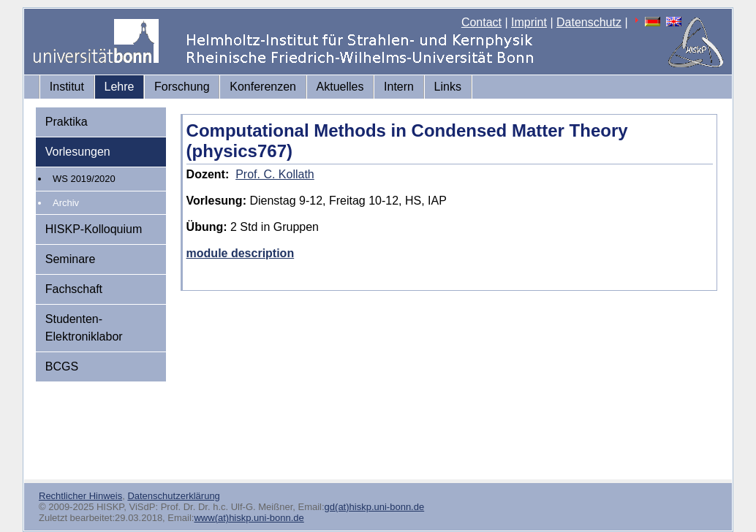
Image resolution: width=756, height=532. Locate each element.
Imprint (529, 22)
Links (448, 87)
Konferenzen (263, 87)
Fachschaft (74, 289)
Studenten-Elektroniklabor (84, 328)
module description (241, 253)
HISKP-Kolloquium (94, 229)
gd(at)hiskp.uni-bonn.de (375, 507)
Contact (481, 22)
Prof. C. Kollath (275, 174)
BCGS (62, 366)
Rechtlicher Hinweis (80, 496)
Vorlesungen (78, 152)
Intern (399, 87)
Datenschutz (589, 22)
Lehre (120, 87)
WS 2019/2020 (84, 179)
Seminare (70, 259)
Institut (67, 87)
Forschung (182, 87)
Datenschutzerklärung (173, 496)
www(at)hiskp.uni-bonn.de (249, 518)
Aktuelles (340, 87)
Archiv (66, 203)
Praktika (67, 122)
